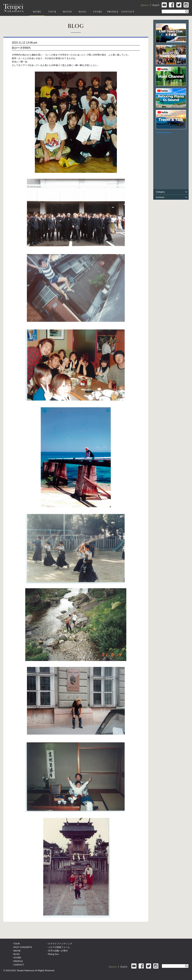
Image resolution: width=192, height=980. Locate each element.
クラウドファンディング (60, 944)
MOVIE (17, 951)
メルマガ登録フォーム (59, 947)
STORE (17, 958)
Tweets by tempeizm (163, 133)
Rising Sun (53, 954)
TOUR (17, 944)
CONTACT (19, 965)
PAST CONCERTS (23, 947)
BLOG (17, 954)
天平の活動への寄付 (58, 951)
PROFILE (18, 961)
